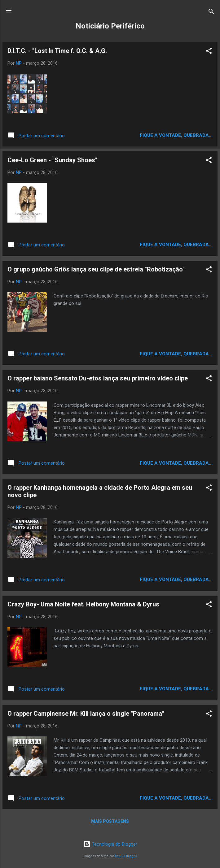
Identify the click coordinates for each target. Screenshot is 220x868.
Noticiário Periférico (110, 26)
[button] (209, 52)
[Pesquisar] (211, 13)
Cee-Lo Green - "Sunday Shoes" (52, 160)
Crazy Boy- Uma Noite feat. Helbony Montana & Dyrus (83, 604)
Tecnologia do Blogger (110, 844)
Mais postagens (110, 821)
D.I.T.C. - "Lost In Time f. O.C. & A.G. (57, 51)
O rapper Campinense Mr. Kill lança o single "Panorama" (86, 714)
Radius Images (126, 856)
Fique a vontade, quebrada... (176, 135)
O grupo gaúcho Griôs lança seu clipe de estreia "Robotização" (96, 269)
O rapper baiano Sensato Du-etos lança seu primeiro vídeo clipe (98, 378)
